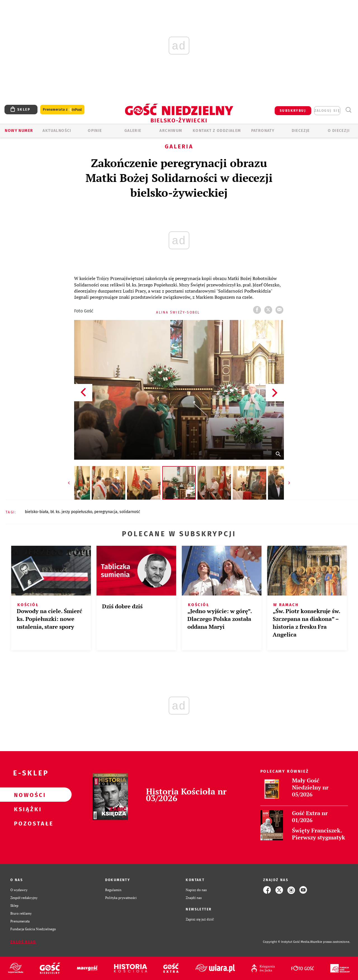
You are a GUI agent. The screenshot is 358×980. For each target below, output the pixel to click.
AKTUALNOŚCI (57, 131)
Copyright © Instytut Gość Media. (287, 942)
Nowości (27, 795)
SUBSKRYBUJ (293, 111)
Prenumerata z (62, 110)
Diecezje (301, 131)
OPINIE (95, 131)
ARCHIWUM (171, 131)
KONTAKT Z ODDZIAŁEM (217, 131)
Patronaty (263, 131)
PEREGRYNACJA (106, 512)
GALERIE (133, 131)
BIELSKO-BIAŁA (37, 512)
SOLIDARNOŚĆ (130, 512)
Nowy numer (19, 131)
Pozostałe (27, 823)
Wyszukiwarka (348, 110)
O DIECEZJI (339, 131)
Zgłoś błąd (23, 942)
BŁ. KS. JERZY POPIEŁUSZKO (71, 512)
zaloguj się (327, 111)
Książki (27, 809)
